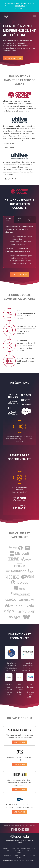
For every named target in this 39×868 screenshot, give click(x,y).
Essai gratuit (11, 148)
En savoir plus (11, 179)
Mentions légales (9, 860)
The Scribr (10, 841)
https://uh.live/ (20, 6)
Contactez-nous (13, 58)
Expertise (23, 841)
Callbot (17, 841)
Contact (30, 841)
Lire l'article (19, 742)
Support (20, 842)
